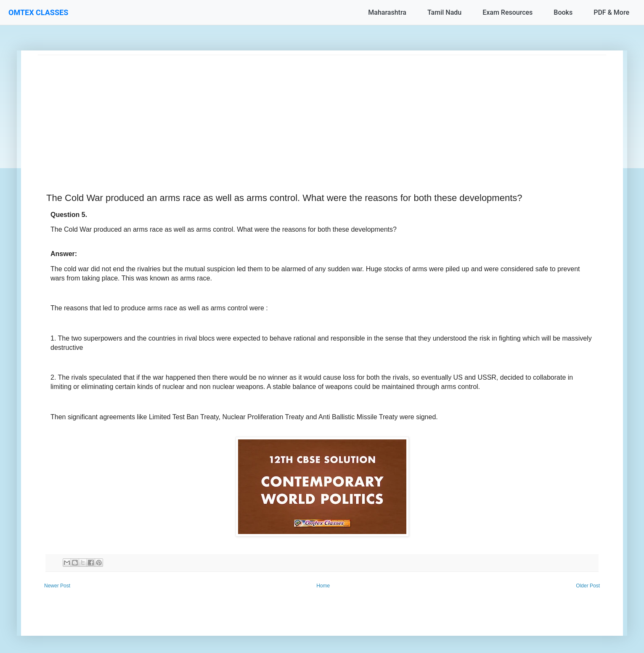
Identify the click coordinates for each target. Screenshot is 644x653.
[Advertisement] (290, 114)
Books (563, 12)
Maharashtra (387, 12)
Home (323, 586)
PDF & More (611, 12)
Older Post (588, 586)
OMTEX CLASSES (38, 12)
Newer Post (57, 586)
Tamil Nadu (444, 12)
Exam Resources (508, 12)
